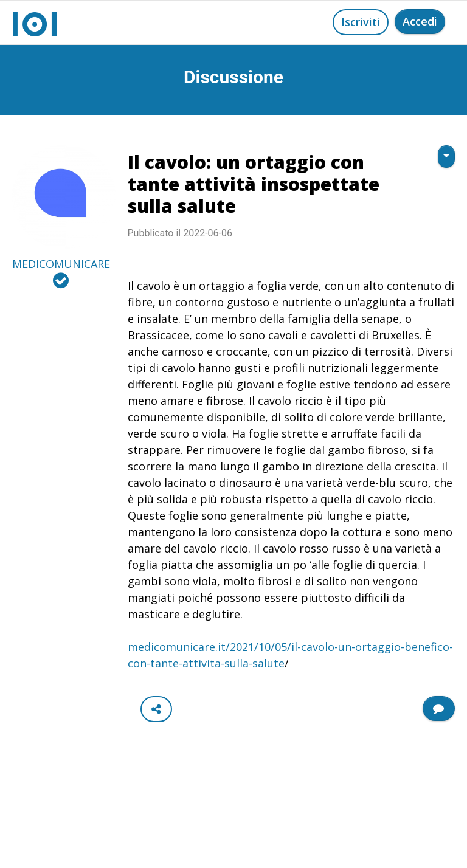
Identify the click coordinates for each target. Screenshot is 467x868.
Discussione (233, 77)
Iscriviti (361, 22)
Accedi (420, 21)
